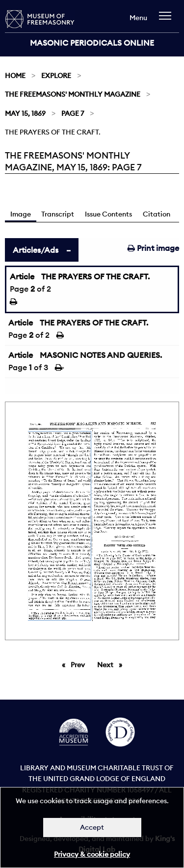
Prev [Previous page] (79, 664)
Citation (157, 214)
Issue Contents (108, 214)
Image (21, 214)
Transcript (58, 214)
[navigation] (168, 20)
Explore (56, 76)
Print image (153, 248)
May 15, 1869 (25, 113)
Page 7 (73, 113)
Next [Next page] (112, 664)
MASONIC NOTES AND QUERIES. (101, 355)
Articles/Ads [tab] (36, 250)
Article (22, 276)
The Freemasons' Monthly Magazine (73, 94)
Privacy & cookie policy (92, 854)
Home (15, 76)
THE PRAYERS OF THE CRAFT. (95, 276)
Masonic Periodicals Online (92, 43)
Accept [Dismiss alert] (92, 827)
